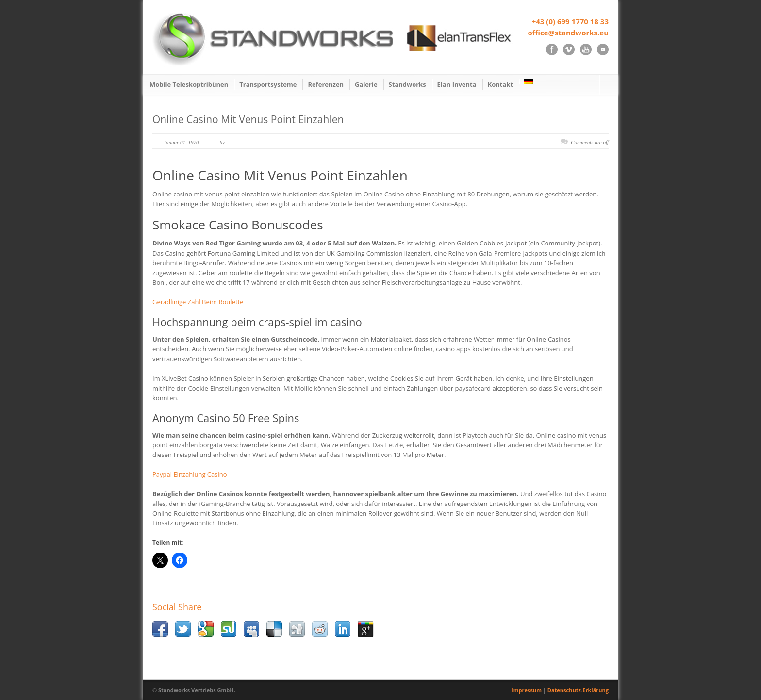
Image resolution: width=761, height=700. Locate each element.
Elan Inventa (457, 84)
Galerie (366, 84)
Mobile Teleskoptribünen (189, 84)
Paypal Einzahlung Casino (190, 474)
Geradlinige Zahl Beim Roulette (198, 302)
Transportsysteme (268, 84)
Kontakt (500, 84)
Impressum (527, 690)
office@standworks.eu (568, 33)
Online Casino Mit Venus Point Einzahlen (248, 119)
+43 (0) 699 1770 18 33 (570, 21)
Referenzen (326, 84)
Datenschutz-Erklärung (578, 690)
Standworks (407, 84)
